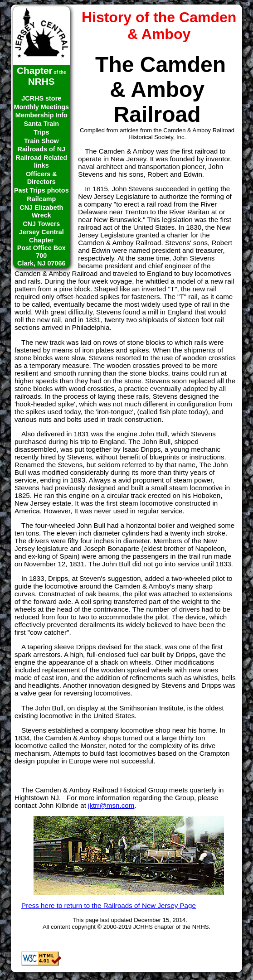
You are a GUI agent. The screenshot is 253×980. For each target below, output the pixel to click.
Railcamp (41, 199)
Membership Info (41, 115)
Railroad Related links (41, 162)
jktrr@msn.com (111, 805)
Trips (41, 132)
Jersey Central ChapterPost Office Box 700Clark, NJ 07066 (41, 248)
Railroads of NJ (41, 149)
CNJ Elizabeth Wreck (41, 211)
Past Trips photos (41, 190)
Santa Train (41, 124)
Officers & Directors (41, 178)
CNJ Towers (41, 224)
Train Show (41, 141)
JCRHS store (41, 98)
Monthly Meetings (42, 107)
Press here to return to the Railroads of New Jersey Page (109, 905)
